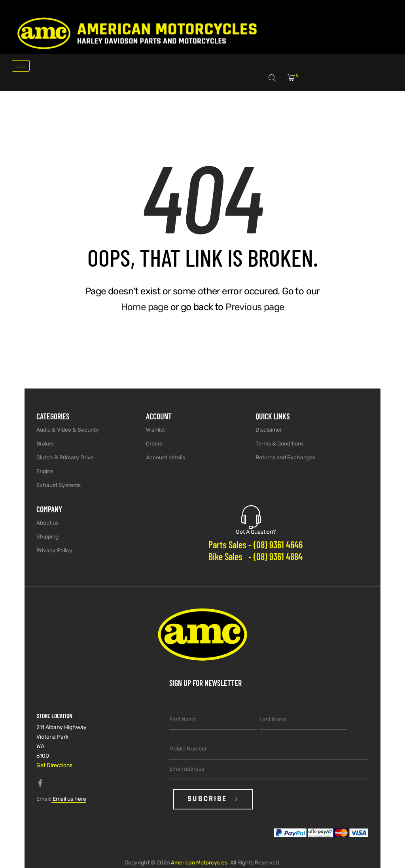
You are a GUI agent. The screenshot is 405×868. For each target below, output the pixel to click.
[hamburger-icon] (21, 66)
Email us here (69, 799)
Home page (145, 307)
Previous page (255, 307)
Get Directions (54, 765)
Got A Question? (256, 532)
